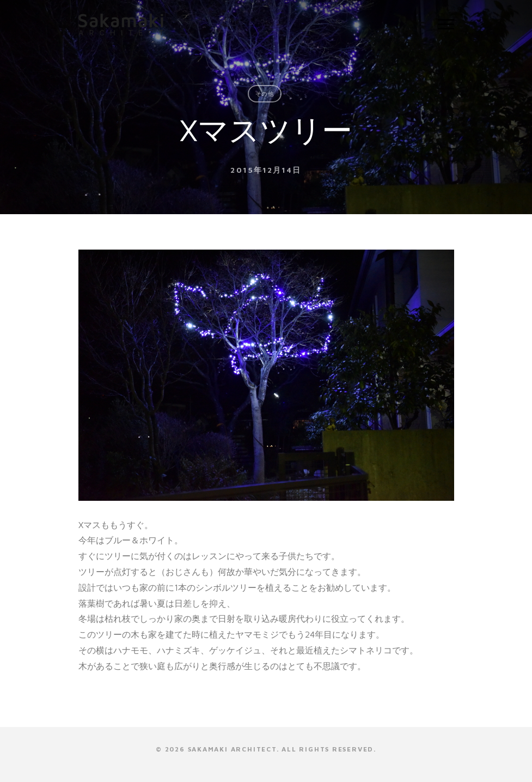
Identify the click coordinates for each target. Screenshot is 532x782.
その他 (265, 94)
